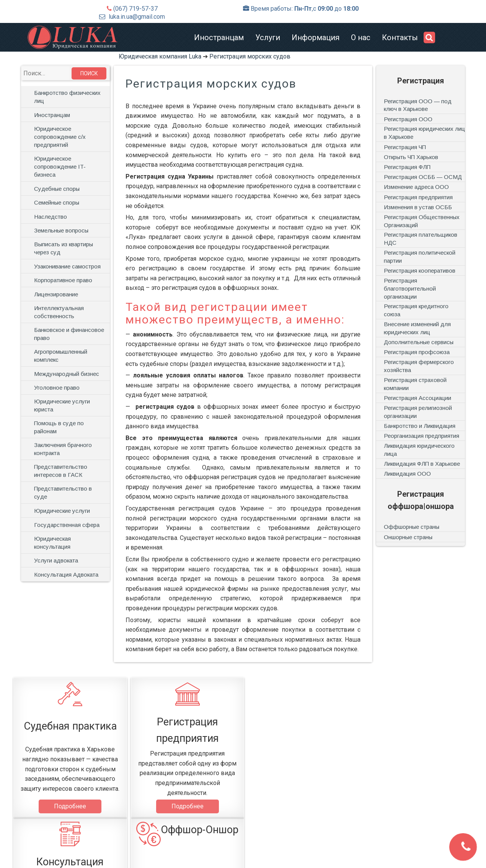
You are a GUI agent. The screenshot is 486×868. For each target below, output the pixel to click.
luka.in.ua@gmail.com (137, 17)
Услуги (268, 37)
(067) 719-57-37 (135, 9)
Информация (316, 37)
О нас (361, 37)
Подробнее (69, 806)
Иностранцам (219, 37)
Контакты (400, 37)
